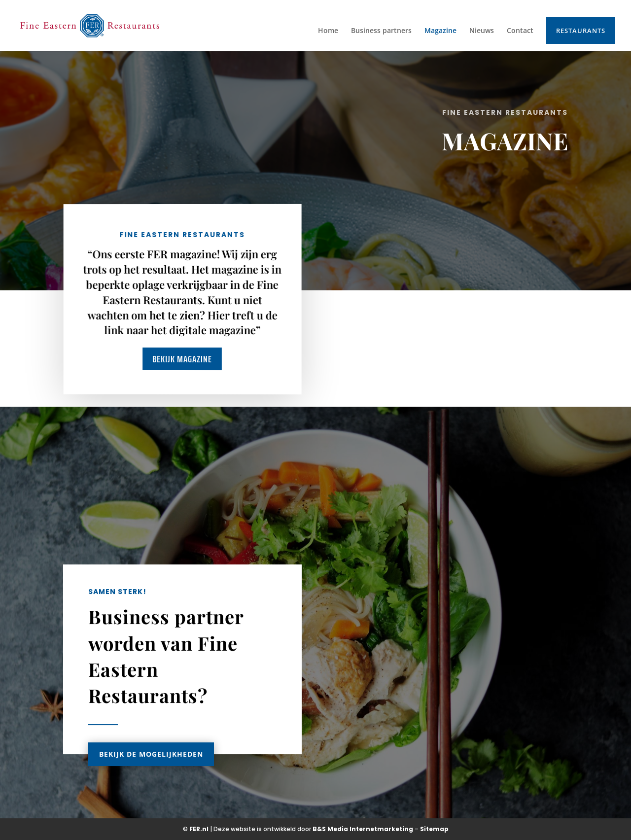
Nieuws (482, 31)
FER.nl (199, 829)
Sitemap (434, 829)
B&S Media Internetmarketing (363, 829)
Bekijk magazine (182, 359)
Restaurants (581, 31)
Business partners (381, 31)
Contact (520, 31)
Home (328, 31)
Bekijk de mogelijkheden (151, 766)
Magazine (440, 31)
